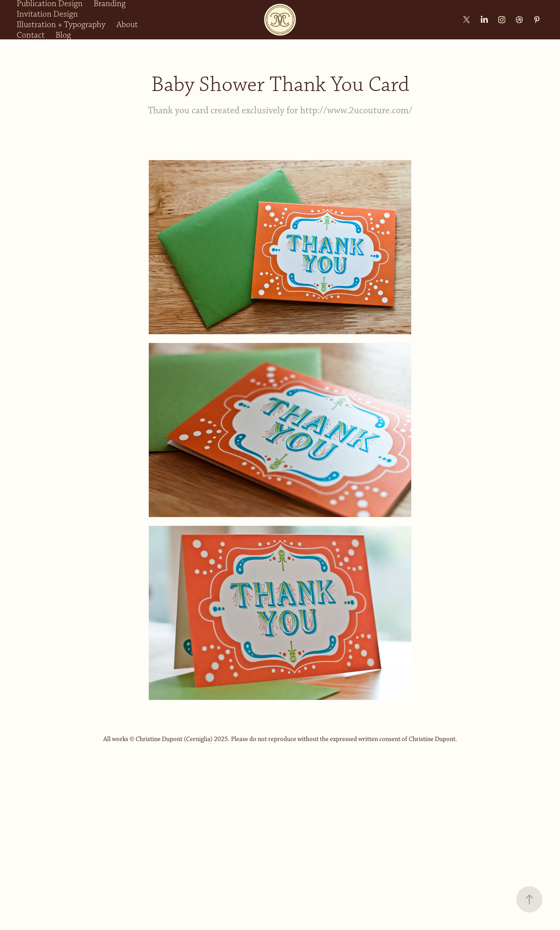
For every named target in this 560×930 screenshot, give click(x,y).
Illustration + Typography (61, 25)
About (127, 25)
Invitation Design (47, 14)
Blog (63, 35)
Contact (31, 35)
